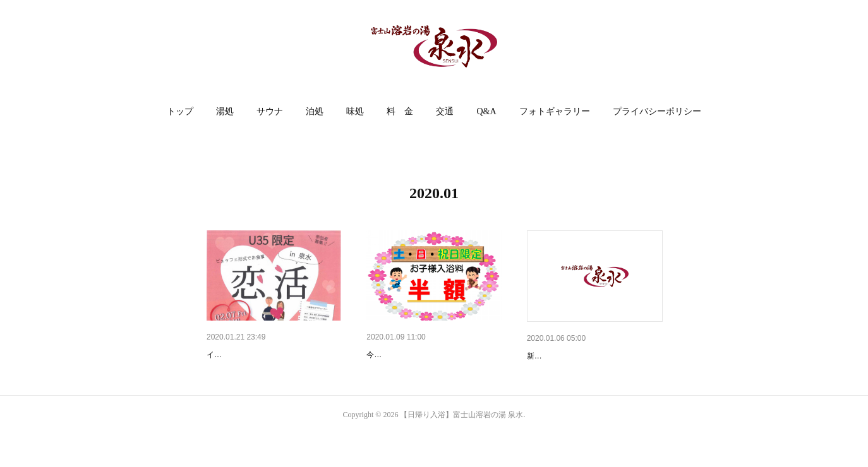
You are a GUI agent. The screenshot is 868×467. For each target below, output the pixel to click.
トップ (180, 111)
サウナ (270, 111)
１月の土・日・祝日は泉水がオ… (433, 355)
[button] (180, 112)
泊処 (315, 111)
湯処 (225, 111)
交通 (445, 111)
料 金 (400, 111)
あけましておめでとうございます (593, 356)
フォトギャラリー (555, 111)
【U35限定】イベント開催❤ (263, 355)
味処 (355, 111)
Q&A (486, 111)
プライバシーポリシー (657, 111)
